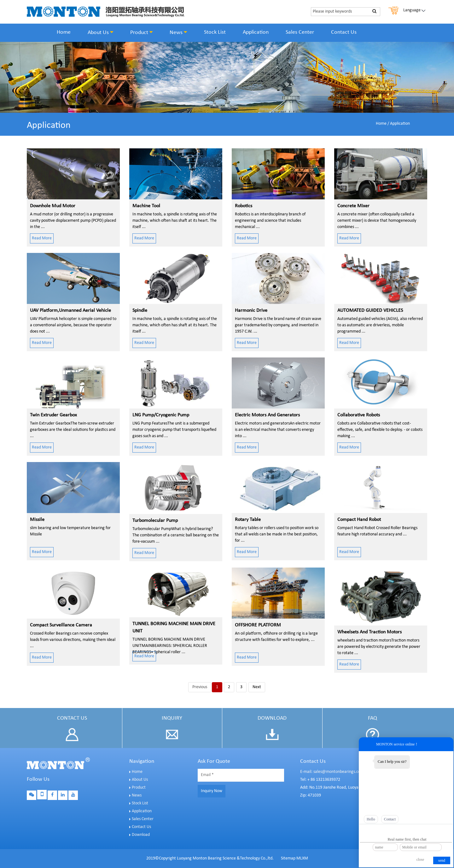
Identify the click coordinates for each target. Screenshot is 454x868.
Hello (371, 819)
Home (64, 32)
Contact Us (344, 32)
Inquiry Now (212, 791)
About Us (100, 32)
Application (256, 32)
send (442, 860)
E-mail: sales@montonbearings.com (332, 772)
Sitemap (288, 858)
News (178, 32)
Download (141, 835)
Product (141, 32)
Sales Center (300, 32)
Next (257, 687)
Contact (390, 819)
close (420, 859)
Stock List (215, 32)
